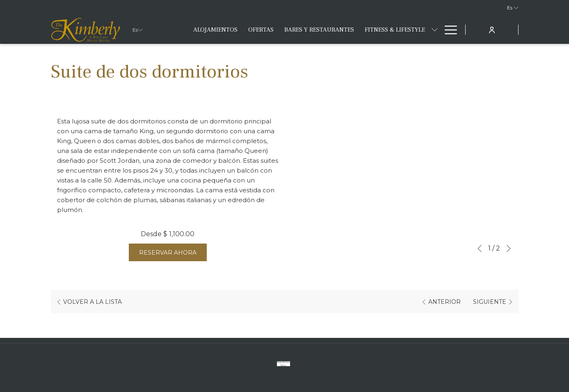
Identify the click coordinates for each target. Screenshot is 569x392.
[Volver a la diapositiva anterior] (480, 248)
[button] (402, 179)
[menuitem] (215, 30)
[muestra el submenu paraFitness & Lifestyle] (435, 30)
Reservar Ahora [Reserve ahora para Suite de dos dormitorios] (168, 253)
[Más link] (448, 30)
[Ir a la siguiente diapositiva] (509, 248)
